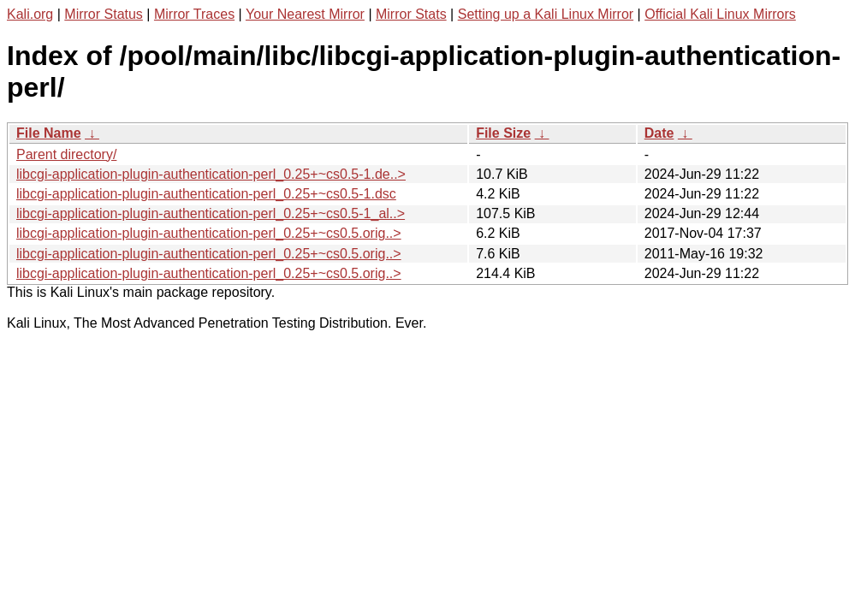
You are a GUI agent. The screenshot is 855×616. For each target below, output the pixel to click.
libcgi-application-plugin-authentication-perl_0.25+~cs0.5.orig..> (209, 233)
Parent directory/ (66, 154)
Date (659, 133)
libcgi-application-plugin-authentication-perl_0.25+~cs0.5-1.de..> (211, 174)
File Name (49, 133)
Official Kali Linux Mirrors (720, 14)
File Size (503, 133)
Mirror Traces (194, 14)
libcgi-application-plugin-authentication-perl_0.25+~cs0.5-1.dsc (206, 194)
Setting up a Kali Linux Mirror (546, 14)
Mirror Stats (411, 14)
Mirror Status (104, 14)
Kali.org (30, 14)
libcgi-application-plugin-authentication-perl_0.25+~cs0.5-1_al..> (211, 213)
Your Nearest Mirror (305, 14)
